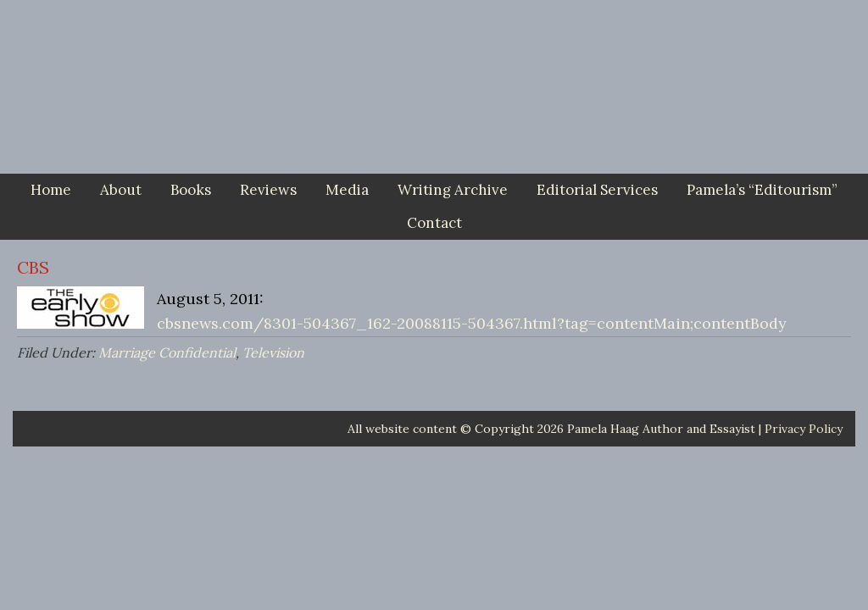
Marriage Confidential (167, 352)
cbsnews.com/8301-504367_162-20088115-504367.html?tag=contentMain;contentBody (472, 323)
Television (273, 352)
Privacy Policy (804, 429)
